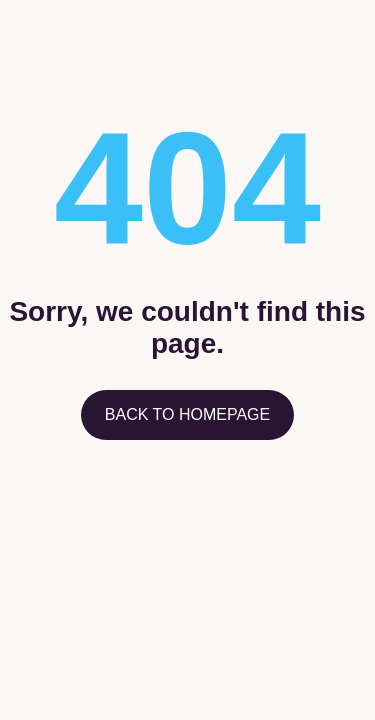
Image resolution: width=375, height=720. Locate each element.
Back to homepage (187, 414)
